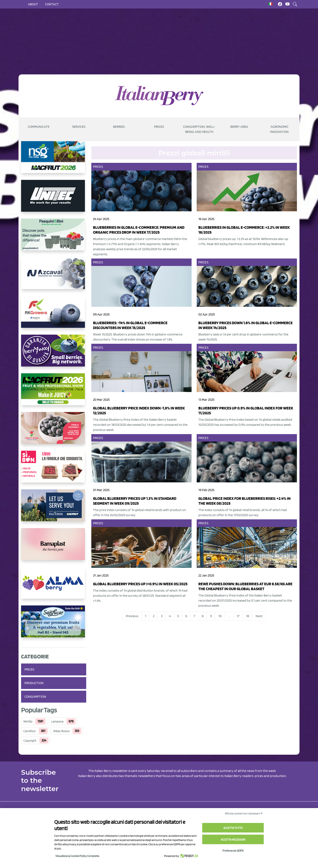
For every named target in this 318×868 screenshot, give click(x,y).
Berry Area (239, 127)
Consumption (35, 697)
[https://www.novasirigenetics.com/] (54, 161)
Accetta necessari (233, 840)
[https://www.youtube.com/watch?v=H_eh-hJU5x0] (54, 277)
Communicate (39, 127)
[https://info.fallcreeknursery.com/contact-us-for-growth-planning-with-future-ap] (54, 509)
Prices (159, 127)
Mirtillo (28, 722)
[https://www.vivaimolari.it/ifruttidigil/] (54, 431)
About (33, 4)
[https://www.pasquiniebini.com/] (54, 238)
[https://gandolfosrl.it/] (54, 586)
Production (34, 683)
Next (259, 616)
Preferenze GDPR (233, 851)
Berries (119, 127)
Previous (132, 616)
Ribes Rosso (62, 731)
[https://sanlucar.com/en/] (54, 625)
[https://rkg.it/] (54, 315)
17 (238, 616)
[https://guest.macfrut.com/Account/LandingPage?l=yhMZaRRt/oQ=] (54, 393)
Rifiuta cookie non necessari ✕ (244, 813)
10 (220, 616)
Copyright (30, 741)
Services (79, 127)
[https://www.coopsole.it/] (54, 470)
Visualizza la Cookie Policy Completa (77, 856)
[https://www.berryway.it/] (54, 354)
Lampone (57, 722)
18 (248, 616)
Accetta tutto (233, 828)
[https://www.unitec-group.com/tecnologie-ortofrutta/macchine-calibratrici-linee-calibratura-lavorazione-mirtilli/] (54, 199)
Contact (52, 4)
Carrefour (30, 731)
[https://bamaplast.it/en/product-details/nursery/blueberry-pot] (54, 547)
